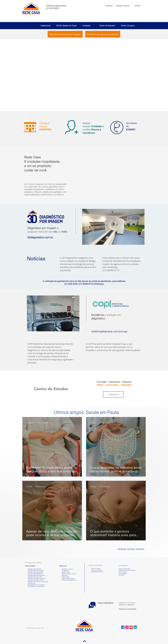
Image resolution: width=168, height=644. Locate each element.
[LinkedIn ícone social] (135, 627)
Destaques (65, 571)
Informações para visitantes (127, 570)
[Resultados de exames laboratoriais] (103, 34)
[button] (123, 6)
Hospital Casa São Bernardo (36, 575)
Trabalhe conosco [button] (66, 569)
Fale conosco (123, 572)
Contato (137, 6)
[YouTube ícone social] (131, 627)
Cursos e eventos (96, 570)
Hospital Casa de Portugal (34, 571)
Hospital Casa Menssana (35, 574)
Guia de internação (125, 569)
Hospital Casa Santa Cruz (35, 580)
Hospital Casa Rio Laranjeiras (36, 578)
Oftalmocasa (32, 583)
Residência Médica (97, 572)
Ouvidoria (122, 575)
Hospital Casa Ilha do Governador (38, 582)
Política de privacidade (127, 609)
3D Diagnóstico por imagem (36, 585)
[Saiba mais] (113, 394)
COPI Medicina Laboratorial (35, 586)
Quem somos (66, 572)
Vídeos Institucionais (68, 578)
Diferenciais (65, 577)
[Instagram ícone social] (127, 627)
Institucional (46, 26)
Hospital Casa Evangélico (35, 572)
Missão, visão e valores (69, 574)
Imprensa (64, 575)
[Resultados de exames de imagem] (65, 34)
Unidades (86, 26)
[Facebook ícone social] (123, 627)
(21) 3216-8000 (52, 8)
